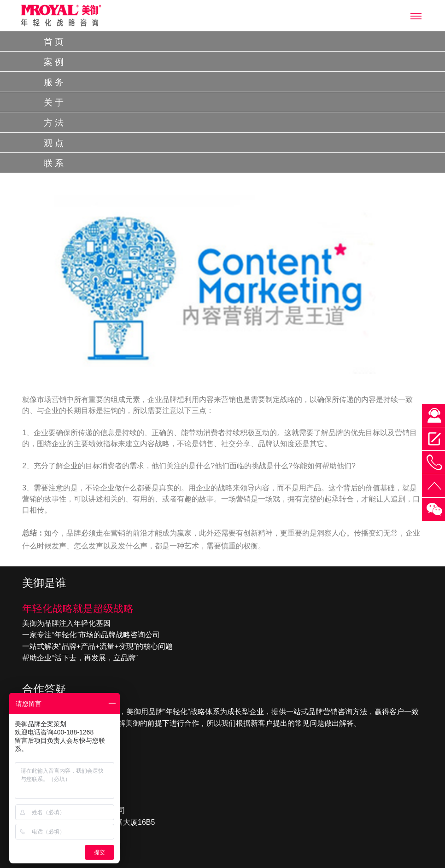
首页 (55, 42)
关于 (55, 102)
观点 (55, 143)
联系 (55, 163)
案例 (55, 62)
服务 (55, 82)
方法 (55, 123)
